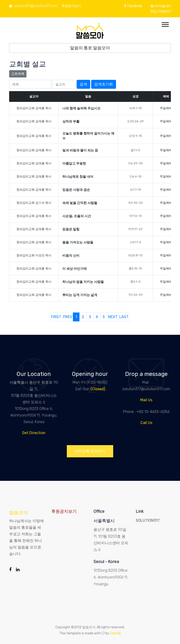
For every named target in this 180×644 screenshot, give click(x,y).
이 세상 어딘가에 (75, 269)
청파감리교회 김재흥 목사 (34, 108)
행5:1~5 (135, 282)
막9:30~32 (135, 203)
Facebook (133, 6)
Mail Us (146, 400)
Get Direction (34, 433)
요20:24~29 (135, 121)
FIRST (56, 317)
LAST (124, 317)
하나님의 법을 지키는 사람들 (83, 282)
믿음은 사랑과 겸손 (76, 190)
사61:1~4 (135, 242)
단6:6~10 (135, 176)
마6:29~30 (135, 163)
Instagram (161, 6)
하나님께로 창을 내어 (78, 177)
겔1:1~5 (135, 150)
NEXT (113, 317)
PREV (68, 317)
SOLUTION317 (161, 12)
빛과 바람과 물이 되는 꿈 (80, 150)
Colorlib (115, 633)
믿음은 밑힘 (71, 229)
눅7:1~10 (135, 190)
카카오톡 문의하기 (90, 451)
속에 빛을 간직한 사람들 (80, 203)
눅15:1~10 (135, 108)
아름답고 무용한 (74, 164)
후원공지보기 (71, 6)
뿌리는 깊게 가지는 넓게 (80, 295)
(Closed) (98, 389)
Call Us (146, 423)
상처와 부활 (71, 121)
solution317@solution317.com (33, 6)
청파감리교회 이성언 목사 (34, 255)
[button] (165, 24)
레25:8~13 (135, 255)
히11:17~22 (135, 229)
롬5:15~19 (135, 268)
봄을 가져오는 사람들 (78, 242)
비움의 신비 (71, 256)
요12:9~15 (135, 136)
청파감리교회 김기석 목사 (34, 203)
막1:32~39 (135, 295)
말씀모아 (19, 513)
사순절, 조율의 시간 (77, 216)
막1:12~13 (135, 216)
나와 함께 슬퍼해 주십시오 (81, 108)
